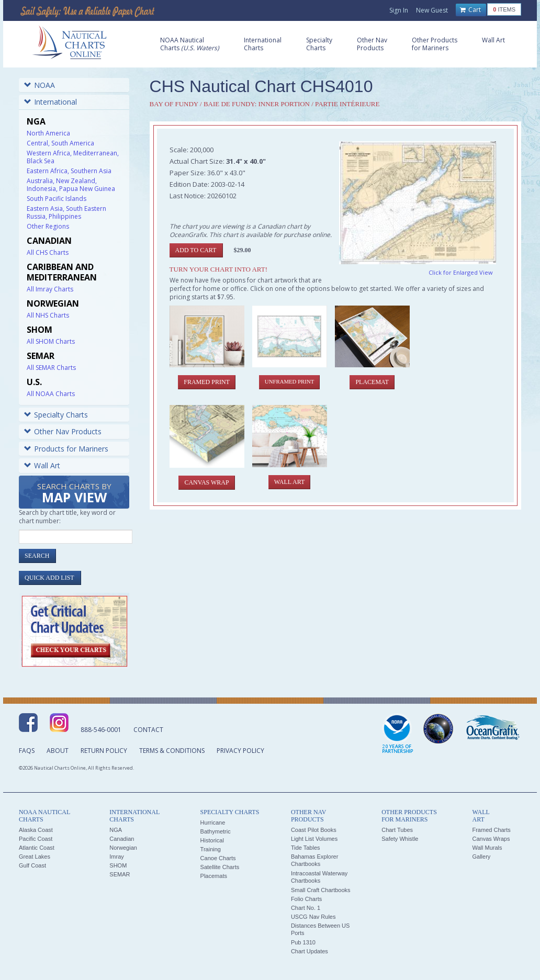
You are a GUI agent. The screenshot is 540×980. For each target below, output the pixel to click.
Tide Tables (306, 848)
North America (48, 133)
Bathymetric (216, 831)
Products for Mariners (66, 449)
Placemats (214, 876)
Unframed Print (289, 381)
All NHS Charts (48, 315)
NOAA (40, 85)
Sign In (399, 10)
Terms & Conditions (172, 751)
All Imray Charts (50, 289)
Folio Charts (306, 899)
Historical (212, 840)
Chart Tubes (397, 830)
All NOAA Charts (51, 394)
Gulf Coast (32, 865)
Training (211, 849)
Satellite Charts (220, 867)
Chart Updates (310, 951)
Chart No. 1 (306, 908)
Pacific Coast (36, 839)
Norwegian (123, 848)
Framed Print (207, 382)
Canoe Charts (218, 858)
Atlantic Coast (37, 848)
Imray (117, 857)
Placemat (372, 382)
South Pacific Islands (57, 199)
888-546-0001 (101, 730)
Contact (148, 730)
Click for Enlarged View (461, 272)
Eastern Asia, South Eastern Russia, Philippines (66, 212)
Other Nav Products (63, 431)
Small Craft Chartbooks (321, 890)
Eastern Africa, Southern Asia (69, 171)
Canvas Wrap (206, 482)
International (50, 102)
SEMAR (120, 874)
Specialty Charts (56, 415)
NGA (116, 830)
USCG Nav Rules (313, 917)
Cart (470, 10)
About (58, 751)
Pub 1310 (303, 942)
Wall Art (42, 465)
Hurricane (213, 823)
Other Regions (48, 226)
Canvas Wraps (491, 839)
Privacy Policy (240, 751)
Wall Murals (487, 848)
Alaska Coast (36, 830)
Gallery (481, 857)
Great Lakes (35, 857)
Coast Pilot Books (314, 830)
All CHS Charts (48, 252)
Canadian (122, 839)
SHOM (118, 865)
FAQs (27, 751)
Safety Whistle (400, 839)
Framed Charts (491, 830)
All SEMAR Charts (51, 368)
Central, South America (60, 143)
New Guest (432, 10)
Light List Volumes (314, 839)
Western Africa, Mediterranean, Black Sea (73, 157)
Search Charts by (74, 494)
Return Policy (104, 751)
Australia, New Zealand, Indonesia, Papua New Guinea (71, 185)
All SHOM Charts (51, 341)
